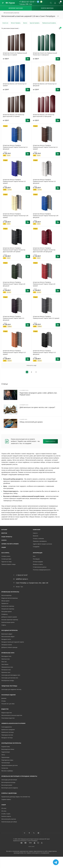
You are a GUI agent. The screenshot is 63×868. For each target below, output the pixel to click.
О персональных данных (40, 567)
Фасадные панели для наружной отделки (13, 642)
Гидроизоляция (6, 752)
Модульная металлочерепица (10, 598)
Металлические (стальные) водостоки (12, 715)
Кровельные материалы (10, 592)
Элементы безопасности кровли (13, 723)
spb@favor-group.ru (22, 579)
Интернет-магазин (16, 8)
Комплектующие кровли (8, 622)
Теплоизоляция (6, 763)
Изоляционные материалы (11, 743)
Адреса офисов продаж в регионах (42, 544)
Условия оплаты (6, 556)
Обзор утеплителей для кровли (31, 422)
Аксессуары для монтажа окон (10, 678)
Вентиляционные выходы (8, 782)
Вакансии (36, 536)
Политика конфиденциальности (42, 570)
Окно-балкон (5, 664)
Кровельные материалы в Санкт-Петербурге (25, 841)
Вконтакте (25, 833)
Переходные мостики (7, 735)
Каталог (4, 530)
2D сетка (4, 808)
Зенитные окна (6, 659)
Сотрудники (36, 547)
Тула (31, 4)
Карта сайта (31, 847)
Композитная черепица (8, 606)
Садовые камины (6, 799)
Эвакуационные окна (7, 667)
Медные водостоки (7, 713)
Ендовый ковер (6, 747)
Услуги (4, 540)
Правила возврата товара (8, 564)
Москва (23, 4)
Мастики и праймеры (7, 771)
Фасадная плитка (6, 639)
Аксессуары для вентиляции (9, 780)
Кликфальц (5, 614)
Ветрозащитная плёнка (8, 749)
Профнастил (5, 603)
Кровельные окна (8, 653)
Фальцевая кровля (6, 612)
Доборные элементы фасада (9, 647)
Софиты (4, 625)
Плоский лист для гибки (8, 704)
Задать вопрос (50, 441)
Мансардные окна (6, 656)
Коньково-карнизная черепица (10, 620)
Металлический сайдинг (8, 637)
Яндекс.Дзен (38, 833)
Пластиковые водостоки (8, 718)
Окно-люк (4, 662)
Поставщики (36, 559)
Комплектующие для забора (9, 822)
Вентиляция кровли (7, 785)
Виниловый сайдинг (7, 634)
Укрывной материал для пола (10, 765)
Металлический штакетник (9, 819)
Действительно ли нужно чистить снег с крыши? (37, 407)
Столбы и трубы (6, 814)
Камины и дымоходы (9, 793)
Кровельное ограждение (8, 730)
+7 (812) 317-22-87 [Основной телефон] (27, 2)
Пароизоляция (5, 757)
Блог (34, 556)
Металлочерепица (6, 595)
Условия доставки (6, 559)
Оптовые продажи (38, 562)
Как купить (5, 553)
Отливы (4, 701)
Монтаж (4, 533)
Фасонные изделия (8, 695)
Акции (4, 547)
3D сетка (4, 811)
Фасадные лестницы (7, 738)
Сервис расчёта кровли (10, 544)
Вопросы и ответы (38, 564)
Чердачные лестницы (9, 686)
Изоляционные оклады (8, 681)
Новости (35, 533)
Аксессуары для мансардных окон (11, 675)
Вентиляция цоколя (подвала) (10, 788)
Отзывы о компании (38, 539)
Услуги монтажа (47, 8)
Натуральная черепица (8, 609)
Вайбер (34, 833)
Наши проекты (7, 537)
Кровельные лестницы (8, 732)
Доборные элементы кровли (9, 617)
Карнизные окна (6, 672)
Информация (38, 553)
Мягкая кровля (5, 601)
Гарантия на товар (6, 562)
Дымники (4, 698)
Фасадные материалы (10, 630)
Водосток (5, 709)
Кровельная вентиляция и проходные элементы (19, 776)
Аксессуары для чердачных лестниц (11, 689)
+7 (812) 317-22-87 (22, 575)
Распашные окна (6, 670)
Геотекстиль (5, 768)
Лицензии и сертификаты (40, 541)
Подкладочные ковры (7, 760)
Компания (37, 530)
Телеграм (29, 833)
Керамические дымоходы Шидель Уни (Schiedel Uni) (16, 797)
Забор (4, 805)
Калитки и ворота (6, 816)
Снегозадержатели (7, 727)
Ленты (3, 755)
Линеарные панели (7, 645)
